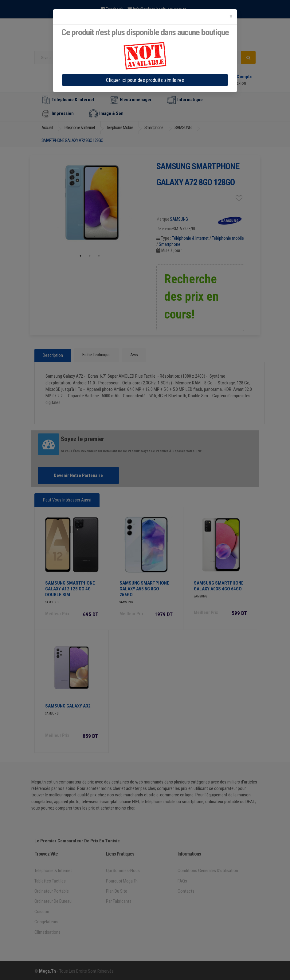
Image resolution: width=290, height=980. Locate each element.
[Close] (231, 16)
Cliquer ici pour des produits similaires (145, 80)
